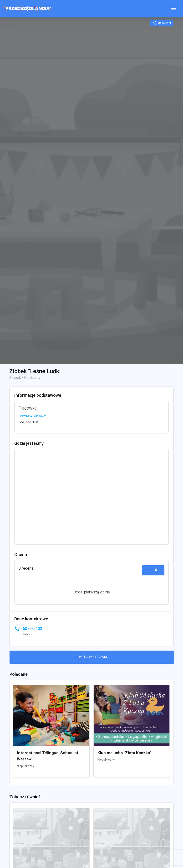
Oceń (153, 570)
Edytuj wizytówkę (92, 657)
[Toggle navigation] (174, 8)
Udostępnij (162, 23)
